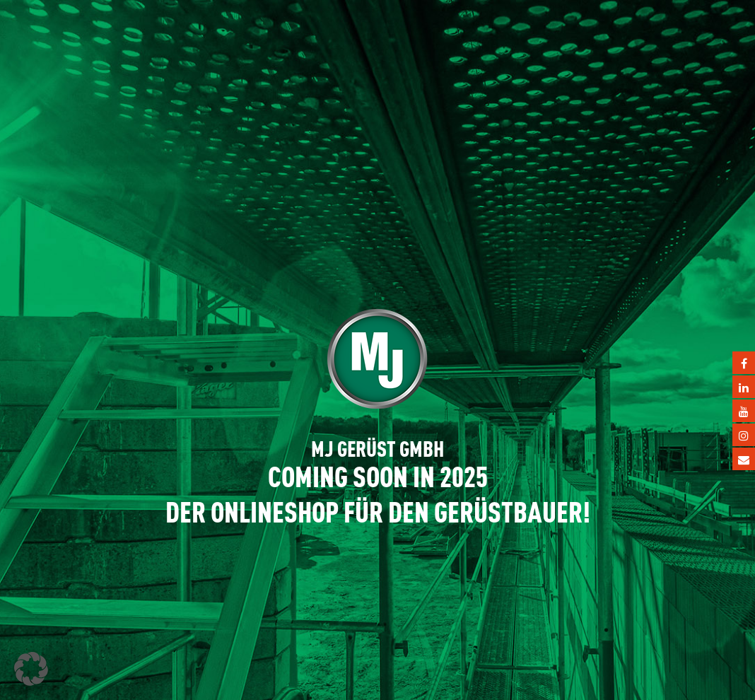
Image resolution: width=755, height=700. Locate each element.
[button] (31, 669)
